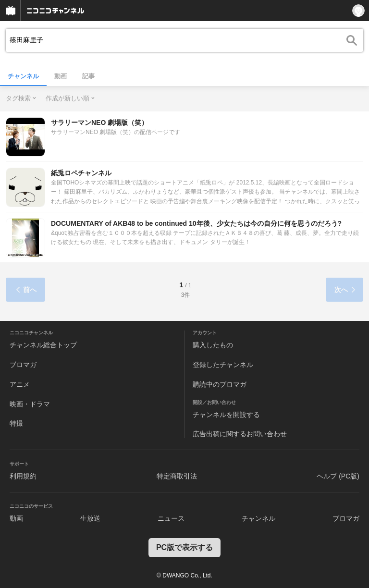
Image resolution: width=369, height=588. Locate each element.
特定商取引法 (177, 476)
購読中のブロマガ (220, 384)
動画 (61, 76)
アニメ (20, 384)
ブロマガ (23, 365)
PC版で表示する (184, 547)
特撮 (16, 423)
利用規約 (23, 476)
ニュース (171, 518)
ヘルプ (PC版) (338, 476)
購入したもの (213, 345)
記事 (88, 76)
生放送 (90, 518)
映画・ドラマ (30, 404)
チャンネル (23, 76)
